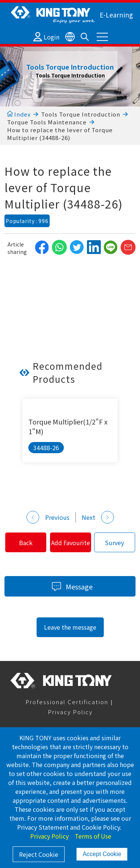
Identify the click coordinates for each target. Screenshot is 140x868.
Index (19, 114)
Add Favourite (71, 543)
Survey (114, 543)
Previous (48, 517)
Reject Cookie (39, 854)
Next (98, 517)
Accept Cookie (102, 854)
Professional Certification (67, 702)
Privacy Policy (70, 712)
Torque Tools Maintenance (47, 122)
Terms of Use (93, 836)
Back (26, 543)
